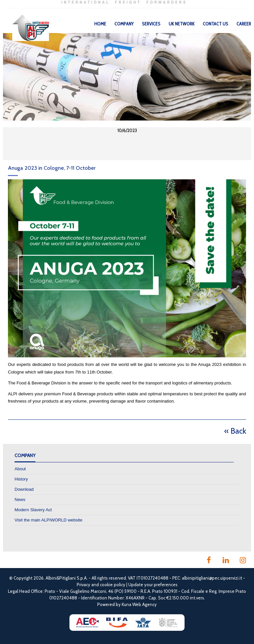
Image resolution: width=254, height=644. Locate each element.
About (20, 469)
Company (124, 24)
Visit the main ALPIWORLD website (48, 520)
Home (100, 24)
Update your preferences (153, 585)
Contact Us (215, 24)
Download (24, 489)
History (21, 479)
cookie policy (113, 585)
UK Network (182, 24)
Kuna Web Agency (139, 604)
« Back (235, 431)
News (20, 500)
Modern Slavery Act (33, 510)
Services (151, 24)
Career (244, 24)
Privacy (84, 585)
